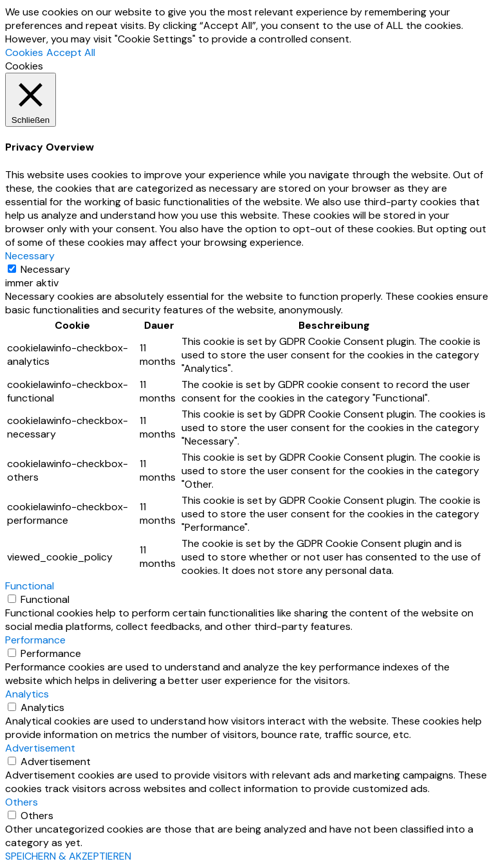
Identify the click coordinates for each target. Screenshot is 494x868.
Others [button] (22, 802)
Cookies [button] (24, 52)
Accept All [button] (71, 52)
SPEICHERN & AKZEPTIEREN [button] (68, 856)
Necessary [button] (30, 256)
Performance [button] (35, 640)
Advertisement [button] (40, 748)
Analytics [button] (27, 694)
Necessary (45, 269)
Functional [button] (30, 586)
